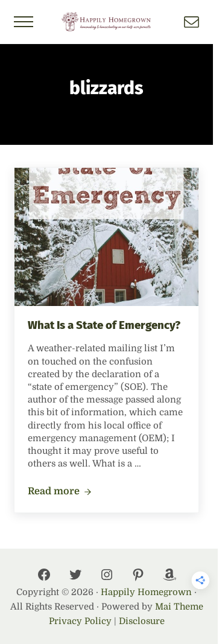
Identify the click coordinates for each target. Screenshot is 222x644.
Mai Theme (179, 607)
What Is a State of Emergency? (104, 325)
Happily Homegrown (146, 592)
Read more (60, 492)
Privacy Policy (80, 621)
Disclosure (142, 621)
